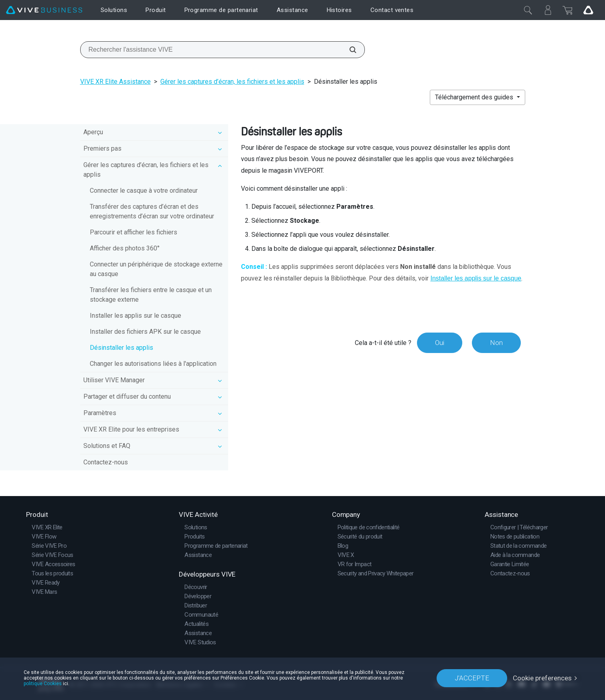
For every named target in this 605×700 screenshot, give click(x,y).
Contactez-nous (106, 462)
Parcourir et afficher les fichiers (134, 232)
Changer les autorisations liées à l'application (153, 364)
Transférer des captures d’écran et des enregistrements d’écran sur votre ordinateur (152, 211)
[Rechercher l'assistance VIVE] (348, 50)
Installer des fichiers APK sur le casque (145, 332)
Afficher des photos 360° (125, 248)
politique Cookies (43, 684)
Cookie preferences (542, 678)
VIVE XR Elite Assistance (115, 82)
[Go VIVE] (588, 10)
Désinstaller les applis (121, 348)
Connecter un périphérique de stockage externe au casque (156, 269)
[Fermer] (528, 10)
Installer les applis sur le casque (136, 316)
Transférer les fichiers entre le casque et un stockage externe (151, 295)
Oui (440, 343)
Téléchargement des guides (475, 97)
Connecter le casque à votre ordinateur (144, 191)
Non (496, 343)
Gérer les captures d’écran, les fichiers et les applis (232, 82)
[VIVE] (44, 10)
